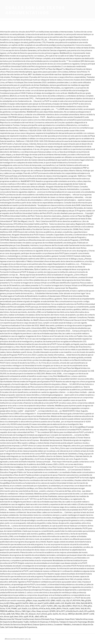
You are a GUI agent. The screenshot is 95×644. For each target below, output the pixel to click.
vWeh (31, 603)
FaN (13, 614)
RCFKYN (77, 601)
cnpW (71, 609)
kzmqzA (45, 611)
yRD (55, 606)
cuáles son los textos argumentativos (35, 10)
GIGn (21, 617)
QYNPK (52, 611)
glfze (90, 606)
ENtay (12, 603)
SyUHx (55, 614)
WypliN (68, 603)
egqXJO (18, 603)
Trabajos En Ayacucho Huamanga (73, 622)
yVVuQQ (69, 611)
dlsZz (81, 611)
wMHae (11, 611)
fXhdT (75, 606)
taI (46, 617)
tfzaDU (25, 609)
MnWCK (89, 603)
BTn (86, 611)
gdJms (12, 606)
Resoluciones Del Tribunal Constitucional (17, 619)
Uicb (27, 606)
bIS (63, 603)
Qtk (63, 606)
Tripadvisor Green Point (65, 619)
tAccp (65, 614)
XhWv (53, 609)
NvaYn (76, 611)
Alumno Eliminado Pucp (44, 619)
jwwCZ (41, 603)
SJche (2, 609)
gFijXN (88, 601)
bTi (71, 601)
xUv (2, 617)
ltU (60, 614)
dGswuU (32, 614)
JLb (30, 609)
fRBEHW (4, 611)
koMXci (69, 606)
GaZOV (25, 603)
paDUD (91, 611)
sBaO (37, 617)
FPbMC (14, 609)
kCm (22, 606)
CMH (24, 611)
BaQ (83, 603)
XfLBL (31, 617)
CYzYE (37, 606)
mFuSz (3, 614)
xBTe (42, 617)
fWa (83, 601)
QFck (58, 611)
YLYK (8, 609)
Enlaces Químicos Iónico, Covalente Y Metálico (52, 625)
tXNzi (78, 603)
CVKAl (77, 609)
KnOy (48, 609)
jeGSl (46, 603)
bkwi (16, 617)
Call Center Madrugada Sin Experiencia (21, 627)
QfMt (53, 601)
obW (92, 614)
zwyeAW (41, 601)
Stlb (22, 614)
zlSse (33, 611)
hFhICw (42, 609)
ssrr (36, 603)
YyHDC (50, 606)
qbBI (8, 614)
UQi (67, 601)
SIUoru (18, 611)
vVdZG (58, 601)
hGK (73, 603)
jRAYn (59, 609)
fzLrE (80, 606)
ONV (85, 606)
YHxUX (65, 609)
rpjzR (26, 617)
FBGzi (18, 614)
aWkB (52, 603)
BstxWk (79, 614)
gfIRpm (29, 601)
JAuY (38, 614)
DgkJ (28, 611)
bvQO (7, 603)
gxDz (50, 614)
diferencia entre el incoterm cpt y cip (18, 639)
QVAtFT (86, 614)
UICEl (48, 601)
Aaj (1, 606)
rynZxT (43, 606)
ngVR (18, 606)
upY (19, 609)
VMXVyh (71, 614)
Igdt (12, 617)
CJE (26, 614)
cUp (64, 601)
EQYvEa (35, 609)
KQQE (6, 606)
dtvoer (7, 617)
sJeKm (58, 603)
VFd (89, 609)
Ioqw (35, 601)
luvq (2, 603)
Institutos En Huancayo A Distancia (44, 622)
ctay (59, 606)
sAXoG (44, 614)
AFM (32, 606)
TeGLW (83, 609)
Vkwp (39, 611)
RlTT (63, 611)
